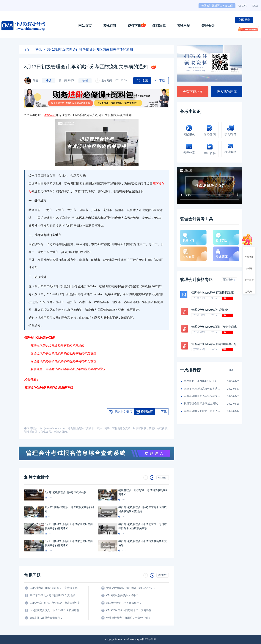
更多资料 (229, 280)
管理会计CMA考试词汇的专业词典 (214, 327)
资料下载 (134, 26)
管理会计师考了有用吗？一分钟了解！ (128, 618)
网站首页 (85, 26)
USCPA (242, 6)
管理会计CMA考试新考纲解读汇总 (214, 344)
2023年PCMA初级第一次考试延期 (202, 389)
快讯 (37, 49)
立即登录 (244, 20)
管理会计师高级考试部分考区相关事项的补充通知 (63, 361)
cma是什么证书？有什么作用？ (124, 603)
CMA (255, 6)
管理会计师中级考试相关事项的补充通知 (57, 346)
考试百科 (110, 26)
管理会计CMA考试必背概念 (210, 310)
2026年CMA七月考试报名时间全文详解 (52, 595)
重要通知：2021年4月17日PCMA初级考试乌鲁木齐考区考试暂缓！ (202, 381)
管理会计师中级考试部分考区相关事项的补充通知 (63, 353)
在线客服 (249, 254)
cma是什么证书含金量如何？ (46, 618)
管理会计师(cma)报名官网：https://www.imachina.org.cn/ (131, 588)
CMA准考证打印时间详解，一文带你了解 (54, 588)
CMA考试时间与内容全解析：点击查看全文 (55, 603)
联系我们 (249, 288)
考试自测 (183, 26)
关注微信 (249, 277)
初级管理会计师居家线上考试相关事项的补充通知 (202, 404)
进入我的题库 (227, 92)
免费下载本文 (193, 92)
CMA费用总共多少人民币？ (122, 595)
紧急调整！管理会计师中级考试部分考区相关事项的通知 (67, 369)
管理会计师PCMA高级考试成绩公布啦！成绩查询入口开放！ (202, 396)
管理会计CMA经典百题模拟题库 (213, 293)
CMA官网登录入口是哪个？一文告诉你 (129, 610)
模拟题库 (159, 26)
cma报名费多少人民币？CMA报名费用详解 (55, 610)
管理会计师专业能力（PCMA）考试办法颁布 (202, 411)
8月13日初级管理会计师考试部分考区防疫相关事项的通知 (88, 49)
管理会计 (208, 26)
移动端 (249, 265)
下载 (224, 298)
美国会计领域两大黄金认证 (217, 6)
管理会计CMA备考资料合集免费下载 (48, 388)
